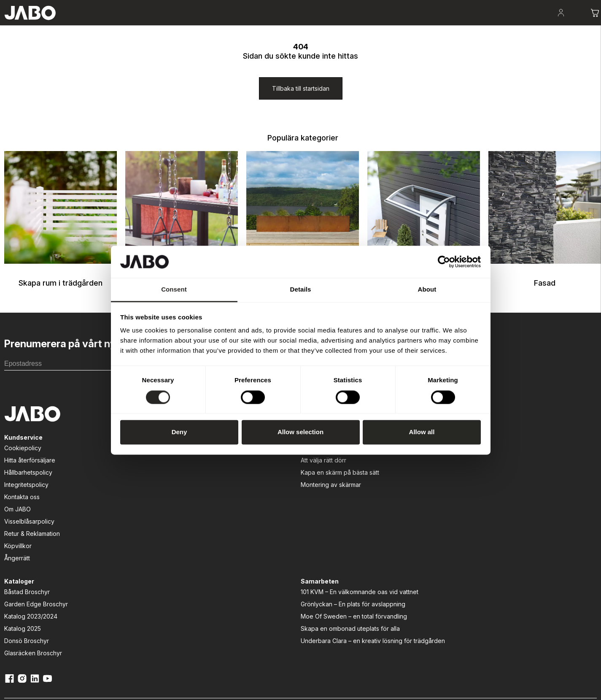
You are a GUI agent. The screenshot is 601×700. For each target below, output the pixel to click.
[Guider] (135, 485)
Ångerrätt (13, 605)
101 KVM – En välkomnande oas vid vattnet (424, 500)
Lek (226, 26)
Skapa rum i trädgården (95, 26)
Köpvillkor (14, 593)
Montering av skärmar (155, 532)
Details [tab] (301, 290)
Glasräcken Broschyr (279, 556)
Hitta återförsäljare (26, 507)
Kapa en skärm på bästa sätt (164, 520)
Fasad (288, 26)
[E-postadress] (74, 407)
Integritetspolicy (22, 532)
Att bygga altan (146, 495)
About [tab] (427, 290)
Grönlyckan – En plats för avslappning (428, 516)
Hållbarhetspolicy (24, 520)
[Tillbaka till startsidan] (301, 131)
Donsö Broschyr (272, 544)
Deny (179, 432)
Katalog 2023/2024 (277, 520)
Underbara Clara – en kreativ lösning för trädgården (426, 566)
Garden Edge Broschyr (282, 507)
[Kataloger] (522, 5)
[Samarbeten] (394, 485)
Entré (256, 26)
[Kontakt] (551, 5)
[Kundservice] (19, 485)
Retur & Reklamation (28, 581)
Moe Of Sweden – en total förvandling (412, 533)
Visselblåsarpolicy (25, 569)
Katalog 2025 (268, 532)
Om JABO (13, 556)
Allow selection (300, 432)
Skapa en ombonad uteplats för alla (425, 550)
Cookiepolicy (19, 495)
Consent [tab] (174, 290)
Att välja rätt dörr (148, 507)
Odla (198, 26)
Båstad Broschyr (273, 495)
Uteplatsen (160, 26)
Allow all (422, 432)
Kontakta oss (18, 544)
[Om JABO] (579, 5)
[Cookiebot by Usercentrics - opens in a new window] (444, 262)
